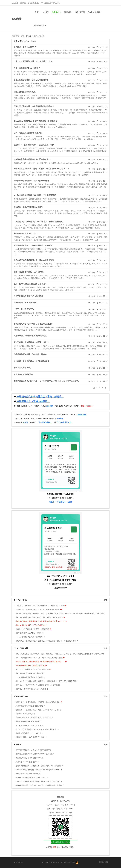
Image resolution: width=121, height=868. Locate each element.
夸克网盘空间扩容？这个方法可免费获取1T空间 (34, 750)
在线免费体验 (40, 25)
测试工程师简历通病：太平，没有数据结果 (31, 80)
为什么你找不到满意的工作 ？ (26, 233)
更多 (106, 600)
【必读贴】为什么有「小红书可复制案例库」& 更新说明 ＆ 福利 (40, 606)
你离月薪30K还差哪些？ (24, 374)
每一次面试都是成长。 (23, 368)
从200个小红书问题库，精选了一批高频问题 (32, 629)
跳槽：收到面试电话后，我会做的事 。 (29, 272)
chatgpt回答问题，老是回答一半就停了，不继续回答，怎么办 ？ (40, 785)
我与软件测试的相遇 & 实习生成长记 (28, 296)
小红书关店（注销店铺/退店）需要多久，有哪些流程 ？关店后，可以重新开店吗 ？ (47, 641)
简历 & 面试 (38, 36)
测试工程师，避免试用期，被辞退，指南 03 (31, 342)
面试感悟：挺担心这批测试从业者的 (28, 207)
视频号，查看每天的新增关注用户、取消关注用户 (34, 718)
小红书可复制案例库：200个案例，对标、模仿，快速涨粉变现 (39, 617)
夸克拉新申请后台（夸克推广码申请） (30, 758)
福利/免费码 (80, 12)
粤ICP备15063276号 (68, 863)
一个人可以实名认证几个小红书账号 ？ (30, 637)
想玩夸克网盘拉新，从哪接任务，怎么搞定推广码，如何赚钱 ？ (40, 766)
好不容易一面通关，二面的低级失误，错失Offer (33, 245)
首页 (37, 12)
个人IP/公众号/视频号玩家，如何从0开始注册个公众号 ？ (37, 729)
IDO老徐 (16, 19)
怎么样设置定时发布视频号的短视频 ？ (30, 706)
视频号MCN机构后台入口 (25, 714)
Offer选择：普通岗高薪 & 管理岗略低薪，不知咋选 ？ (35, 121)
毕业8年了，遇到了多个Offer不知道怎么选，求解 (34, 145)
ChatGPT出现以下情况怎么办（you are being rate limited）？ (39, 770)
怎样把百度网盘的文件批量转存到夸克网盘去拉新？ (35, 754)
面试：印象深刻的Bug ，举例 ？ (27, 68)
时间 (26, 41)
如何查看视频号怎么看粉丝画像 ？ (29, 722)
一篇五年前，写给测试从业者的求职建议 (30, 336)
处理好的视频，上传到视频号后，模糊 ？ (31, 737)
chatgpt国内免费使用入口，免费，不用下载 (32, 777)
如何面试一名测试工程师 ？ (25, 47)
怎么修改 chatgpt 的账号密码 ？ (28, 762)
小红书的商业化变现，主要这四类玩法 (30, 625)
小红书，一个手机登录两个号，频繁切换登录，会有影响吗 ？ (39, 685)
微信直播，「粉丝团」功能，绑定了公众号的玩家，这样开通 (38, 710)
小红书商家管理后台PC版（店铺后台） (30, 633)
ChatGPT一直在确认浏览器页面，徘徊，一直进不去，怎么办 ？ (40, 781)
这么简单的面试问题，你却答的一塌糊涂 (30, 354)
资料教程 (68, 12)
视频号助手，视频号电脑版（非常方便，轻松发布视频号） (38, 610)
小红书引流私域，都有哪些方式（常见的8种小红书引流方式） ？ (40, 621)
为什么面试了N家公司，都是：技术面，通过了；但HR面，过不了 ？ (41, 169)
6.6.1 (104, 862)
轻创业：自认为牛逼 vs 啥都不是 (28, 774)
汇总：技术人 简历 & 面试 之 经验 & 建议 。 (32, 284)
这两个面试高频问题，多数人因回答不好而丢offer (34, 106)
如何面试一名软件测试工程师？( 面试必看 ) (31, 181)
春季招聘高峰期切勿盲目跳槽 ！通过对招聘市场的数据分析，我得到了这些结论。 (47, 381)
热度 (32, 41)
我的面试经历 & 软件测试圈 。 (26, 303)
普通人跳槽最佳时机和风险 (25, 92)
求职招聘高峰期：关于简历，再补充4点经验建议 (33, 324)
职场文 (29, 36)
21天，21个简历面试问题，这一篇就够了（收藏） (34, 61)
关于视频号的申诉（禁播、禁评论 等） (30, 725)
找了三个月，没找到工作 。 (25, 309)
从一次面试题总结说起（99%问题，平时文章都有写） (36, 195)
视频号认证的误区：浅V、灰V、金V (29, 733)
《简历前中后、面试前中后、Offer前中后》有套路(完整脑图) (38, 222)
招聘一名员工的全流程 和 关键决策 (28, 133)
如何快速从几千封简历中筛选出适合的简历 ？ (32, 159)
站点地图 (18, 863)
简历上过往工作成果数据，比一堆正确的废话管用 (34, 260)
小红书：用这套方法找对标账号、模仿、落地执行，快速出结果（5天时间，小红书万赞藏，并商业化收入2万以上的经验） (61, 613)
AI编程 (46, 12)
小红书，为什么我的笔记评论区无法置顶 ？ (32, 689)
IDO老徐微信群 (95, 12)
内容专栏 (56, 12)
